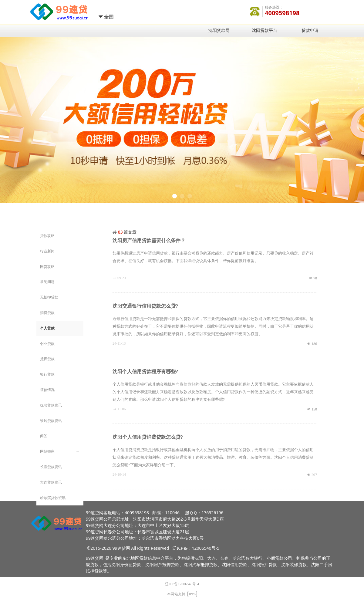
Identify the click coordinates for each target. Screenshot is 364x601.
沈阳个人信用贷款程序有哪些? (145, 371)
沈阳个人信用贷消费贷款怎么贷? (148, 437)
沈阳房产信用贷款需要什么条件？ (149, 240)
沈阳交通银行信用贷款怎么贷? (145, 306)
